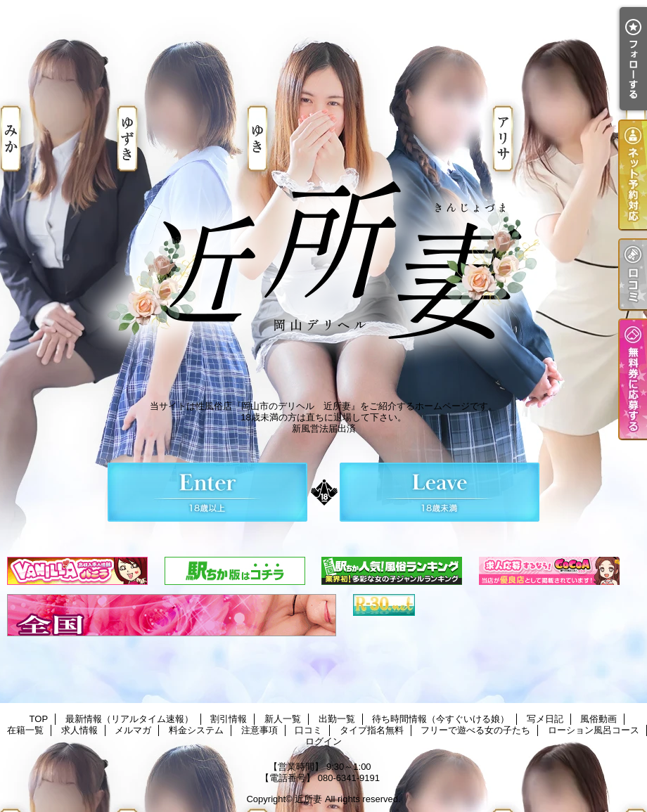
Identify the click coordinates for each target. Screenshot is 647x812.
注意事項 (260, 730)
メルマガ (133, 730)
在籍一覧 (25, 730)
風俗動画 (598, 719)
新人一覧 (283, 719)
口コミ (308, 730)
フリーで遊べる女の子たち (475, 730)
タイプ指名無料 (372, 730)
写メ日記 (545, 719)
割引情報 (229, 719)
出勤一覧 (337, 719)
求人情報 (79, 730)
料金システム (196, 730)
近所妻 (308, 799)
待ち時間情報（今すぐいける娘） (441, 719)
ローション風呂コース (594, 730)
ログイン (323, 741)
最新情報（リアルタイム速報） (129, 719)
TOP (39, 719)
